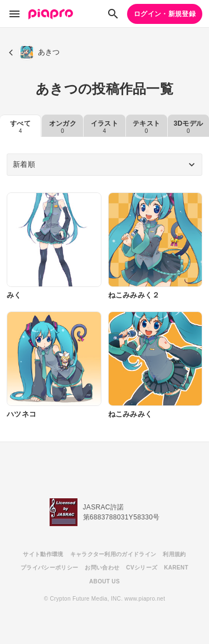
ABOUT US (104, 581)
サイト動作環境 (43, 554)
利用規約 (174, 554)
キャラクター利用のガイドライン (113, 554)
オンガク (63, 127)
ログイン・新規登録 (165, 14)
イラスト (104, 127)
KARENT (176, 568)
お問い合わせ (102, 568)
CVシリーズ (142, 568)
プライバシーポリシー (49, 568)
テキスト (146, 127)
